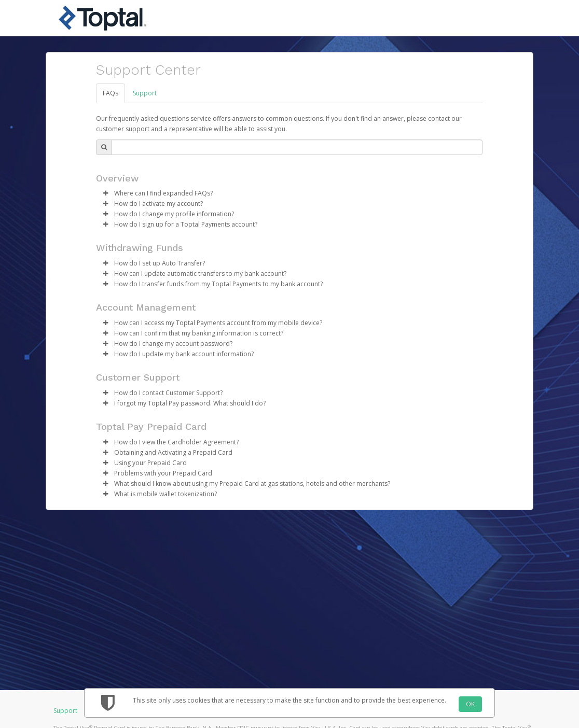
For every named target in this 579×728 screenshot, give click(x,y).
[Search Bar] (297, 147)
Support (145, 93)
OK (470, 704)
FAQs (111, 93)
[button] (105, 193)
